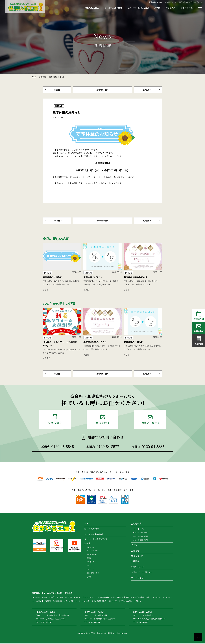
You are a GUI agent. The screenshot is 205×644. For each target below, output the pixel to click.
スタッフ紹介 (137, 557)
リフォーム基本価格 (113, 8)
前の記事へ (58, 90)
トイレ (89, 566)
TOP (34, 77)
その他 (89, 577)
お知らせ (59, 106)
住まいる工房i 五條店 (141, 533)
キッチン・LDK (92, 555)
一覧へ (102, 90)
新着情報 (43, 77)
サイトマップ (137, 578)
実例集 (157, 8)
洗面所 (89, 559)
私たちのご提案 (92, 8)
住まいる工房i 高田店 (141, 537)
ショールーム (187, 8)
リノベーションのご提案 (138, 8)
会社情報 (135, 562)
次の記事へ (147, 90)
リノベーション (92, 551)
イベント (135, 546)
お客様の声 (170, 8)
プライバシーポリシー (142, 573)
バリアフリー (91, 570)
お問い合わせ (137, 567)
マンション (90, 548)
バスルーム (90, 562)
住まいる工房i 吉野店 (141, 541)
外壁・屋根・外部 (93, 574)
